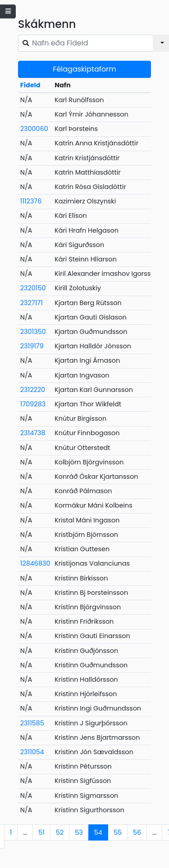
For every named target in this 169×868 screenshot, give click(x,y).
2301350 (33, 332)
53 (79, 832)
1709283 (33, 404)
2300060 (34, 129)
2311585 (32, 723)
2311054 (32, 752)
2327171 (32, 303)
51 (41, 832)
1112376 (31, 201)
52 (60, 832)
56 (137, 832)
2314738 (33, 433)
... (25, 832)
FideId (30, 85)
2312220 (33, 390)
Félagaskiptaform (84, 69)
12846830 (35, 563)
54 (98, 832)
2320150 (33, 288)
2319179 (32, 346)
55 (118, 832)
